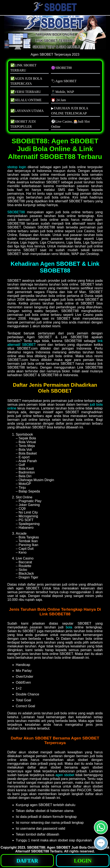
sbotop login (17, 167)
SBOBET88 (16, 212)
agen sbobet (65, 775)
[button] (101, 843)
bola (69, 627)
